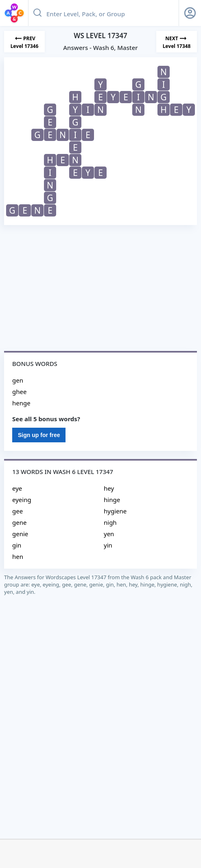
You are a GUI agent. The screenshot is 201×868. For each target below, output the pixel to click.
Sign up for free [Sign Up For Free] (39, 435)
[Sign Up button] (190, 13)
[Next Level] (177, 42)
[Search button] (37, 13)
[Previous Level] (24, 42)
